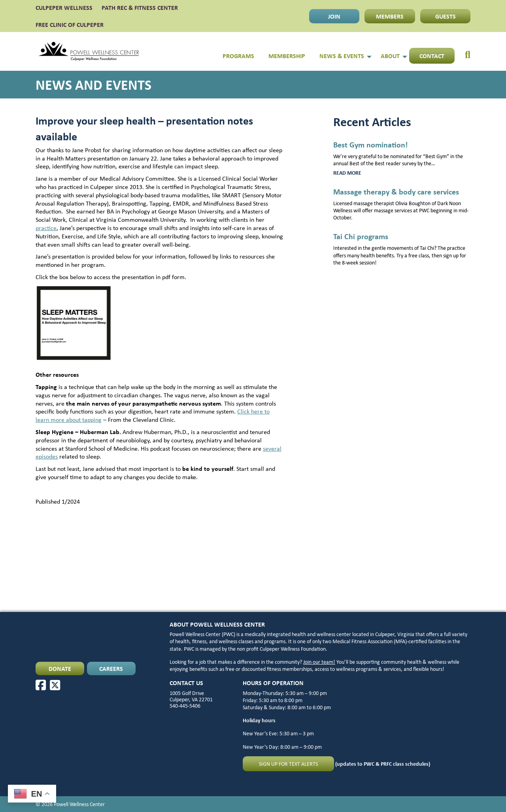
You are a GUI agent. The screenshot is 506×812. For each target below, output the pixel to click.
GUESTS (446, 16)
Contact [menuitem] (432, 56)
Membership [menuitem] (287, 56)
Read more (364, 173)
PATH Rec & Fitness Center (140, 8)
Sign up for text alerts (288, 764)
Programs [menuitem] (238, 56)
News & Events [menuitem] (342, 56)
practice (46, 228)
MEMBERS (390, 16)
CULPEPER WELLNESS (64, 8)
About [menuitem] (390, 56)
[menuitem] (463, 51)
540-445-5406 (185, 705)
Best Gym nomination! (371, 144)
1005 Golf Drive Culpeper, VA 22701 (191, 696)
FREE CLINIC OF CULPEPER (70, 25)
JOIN (334, 16)
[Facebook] (41, 685)
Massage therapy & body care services (396, 192)
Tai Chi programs (361, 236)
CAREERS (111, 668)
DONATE (60, 668)
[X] (55, 685)
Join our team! (319, 662)
